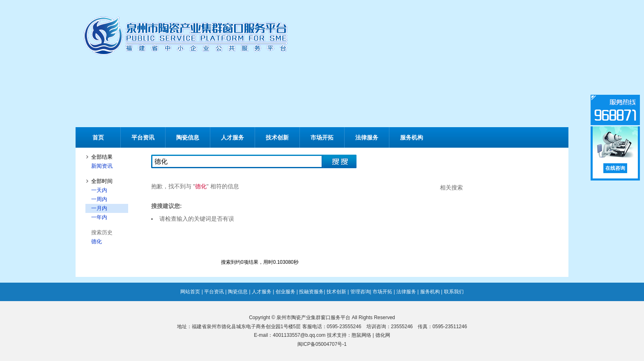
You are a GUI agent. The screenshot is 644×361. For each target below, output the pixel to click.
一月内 (99, 208)
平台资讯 (143, 137)
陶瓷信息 (188, 137)
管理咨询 (360, 292)
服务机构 (412, 137)
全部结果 (102, 157)
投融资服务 (311, 292)
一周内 (99, 199)
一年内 (99, 217)
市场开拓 (322, 137)
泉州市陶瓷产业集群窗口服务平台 (313, 318)
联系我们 (454, 292)
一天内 (99, 190)
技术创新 (277, 137)
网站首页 (190, 292)
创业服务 (285, 292)
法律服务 (367, 137)
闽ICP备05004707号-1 (322, 344)
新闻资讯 (102, 166)
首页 (98, 137)
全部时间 (102, 181)
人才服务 (232, 137)
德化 (97, 241)
